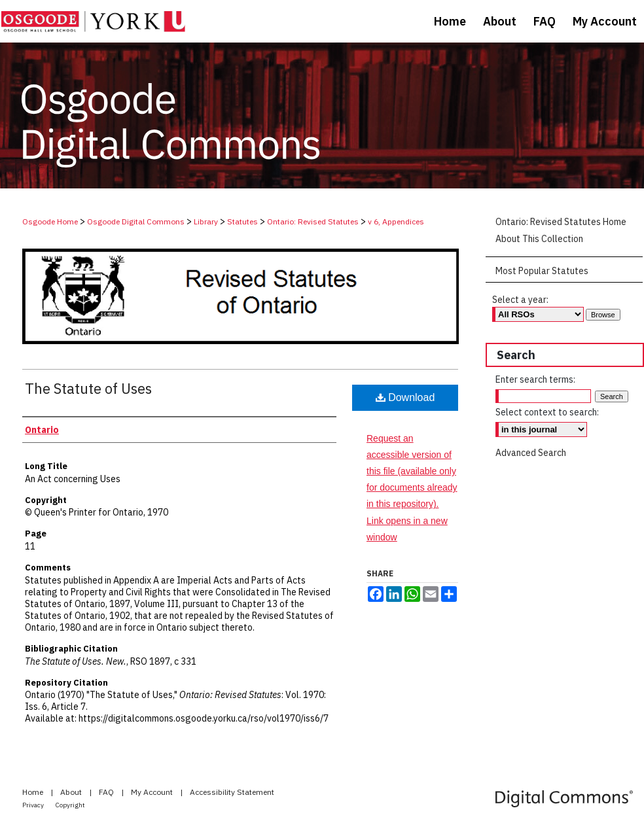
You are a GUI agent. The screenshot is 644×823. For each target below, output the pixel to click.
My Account (153, 792)
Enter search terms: (535, 379)
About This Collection (539, 239)
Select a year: (520, 300)
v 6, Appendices (396, 221)
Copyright (70, 805)
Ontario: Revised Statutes (313, 221)
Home (34, 792)
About (72, 792)
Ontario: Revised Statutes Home (561, 222)
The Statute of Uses (88, 388)
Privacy (34, 805)
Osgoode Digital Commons (136, 221)
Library (206, 221)
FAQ (107, 792)
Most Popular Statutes (542, 271)
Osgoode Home (50, 221)
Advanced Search (531, 453)
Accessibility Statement (232, 792)
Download (405, 397)
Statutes (242, 221)
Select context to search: (547, 412)
